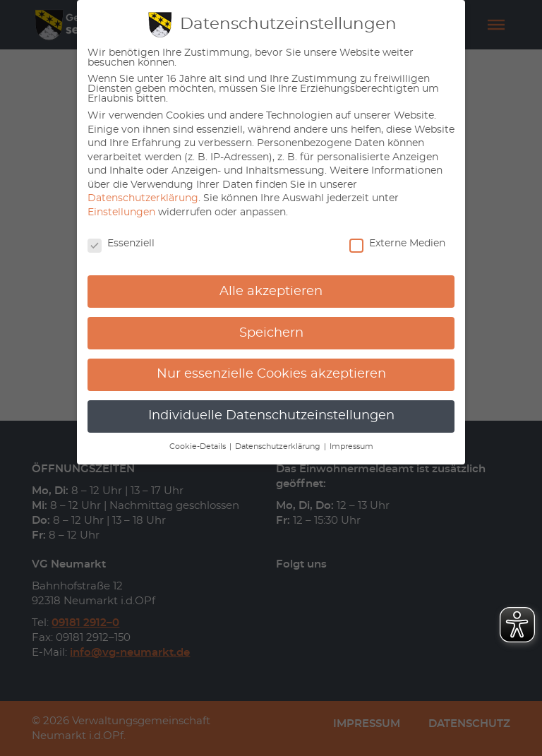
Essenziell (121, 244)
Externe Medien (397, 244)
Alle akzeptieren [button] (271, 292)
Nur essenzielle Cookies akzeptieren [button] (271, 374)
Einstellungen (121, 212)
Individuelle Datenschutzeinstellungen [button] (271, 416)
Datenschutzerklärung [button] (279, 447)
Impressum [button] (351, 447)
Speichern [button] (271, 333)
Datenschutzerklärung (143, 198)
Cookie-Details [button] (199, 447)
